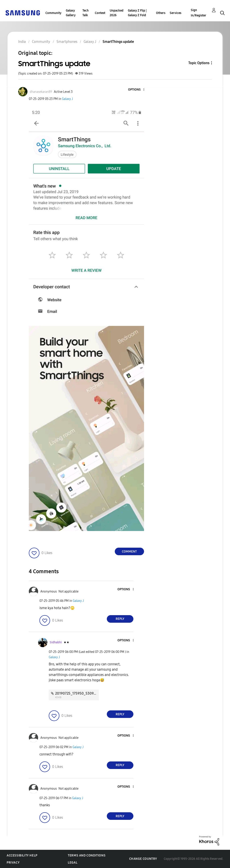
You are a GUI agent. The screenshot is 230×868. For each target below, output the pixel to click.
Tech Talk (86, 13)
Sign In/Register (199, 13)
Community (53, 13)
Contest (100, 13)
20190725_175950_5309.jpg (77, 693)
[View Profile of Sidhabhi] (56, 642)
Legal (73, 863)
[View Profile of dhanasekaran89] (41, 92)
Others (161, 13)
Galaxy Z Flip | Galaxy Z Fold (137, 13)
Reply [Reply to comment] (120, 619)
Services (175, 13)
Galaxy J (67, 99)
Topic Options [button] (199, 63)
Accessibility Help (22, 855)
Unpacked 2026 (117, 13)
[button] (136, 90)
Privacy (13, 863)
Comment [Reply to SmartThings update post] (129, 552)
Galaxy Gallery (71, 13)
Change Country (143, 859)
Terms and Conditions (87, 855)
